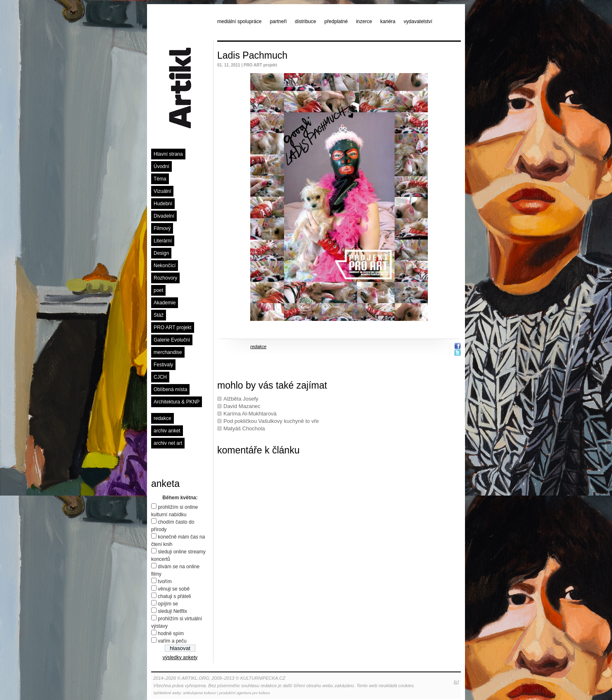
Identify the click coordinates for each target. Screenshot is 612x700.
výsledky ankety (180, 657)
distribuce (305, 21)
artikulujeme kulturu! (200, 693)
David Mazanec (242, 406)
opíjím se (168, 604)
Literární (163, 241)
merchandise (168, 352)
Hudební (163, 204)
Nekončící (165, 266)
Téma (160, 179)
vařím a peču (172, 641)
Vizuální (162, 191)
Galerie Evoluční (172, 340)
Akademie (165, 303)
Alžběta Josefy (241, 399)
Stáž (159, 315)
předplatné (336, 21)
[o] (456, 682)
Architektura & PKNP (177, 402)
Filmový (162, 228)
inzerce (364, 21)
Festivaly (163, 365)
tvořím (165, 581)
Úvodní (161, 166)
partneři (278, 21)
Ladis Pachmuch (252, 55)
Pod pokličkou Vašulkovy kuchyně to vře (271, 421)
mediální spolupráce (239, 21)
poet (158, 290)
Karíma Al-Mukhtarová (250, 414)
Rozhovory (165, 278)
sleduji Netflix (172, 611)
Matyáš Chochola (244, 428)
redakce (162, 418)
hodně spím (171, 634)
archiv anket (167, 431)
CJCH (160, 377)
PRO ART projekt (173, 327)
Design (161, 253)
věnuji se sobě (174, 589)
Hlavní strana (168, 154)
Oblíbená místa (170, 389)
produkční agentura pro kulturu (245, 693)
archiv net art (168, 443)
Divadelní (164, 216)
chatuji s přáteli (174, 596)
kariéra (388, 21)
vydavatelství (418, 21)
